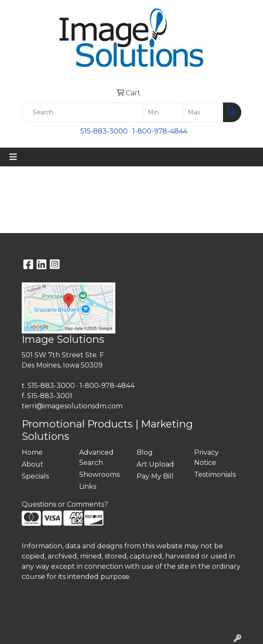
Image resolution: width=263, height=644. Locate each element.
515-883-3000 (104, 131)
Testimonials (215, 474)
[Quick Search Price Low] (163, 112)
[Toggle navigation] (13, 157)
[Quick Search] (83, 112)
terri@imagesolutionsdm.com (72, 406)
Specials (35, 476)
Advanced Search (96, 457)
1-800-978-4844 (160, 131)
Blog (145, 452)
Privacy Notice (206, 457)
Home (32, 452)
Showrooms (99, 474)
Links (88, 486)
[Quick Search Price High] (203, 112)
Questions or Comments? (65, 504)
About (33, 464)
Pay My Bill (155, 476)
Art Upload (155, 464)
